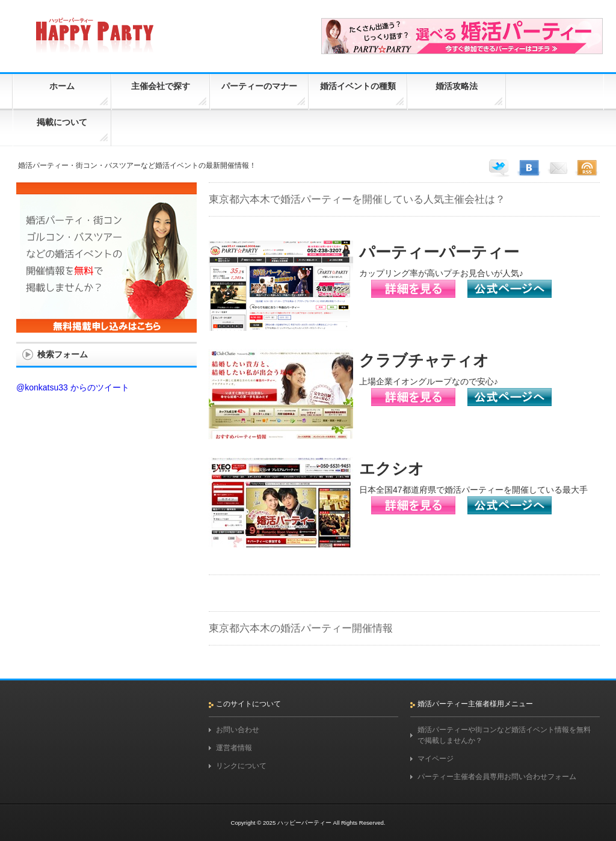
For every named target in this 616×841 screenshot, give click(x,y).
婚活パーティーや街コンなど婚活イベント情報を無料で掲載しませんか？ (504, 735)
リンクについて (241, 766)
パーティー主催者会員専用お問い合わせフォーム (497, 777)
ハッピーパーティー (304, 823)
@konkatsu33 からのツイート (73, 387)
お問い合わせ (238, 730)
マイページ (436, 759)
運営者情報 (234, 748)
